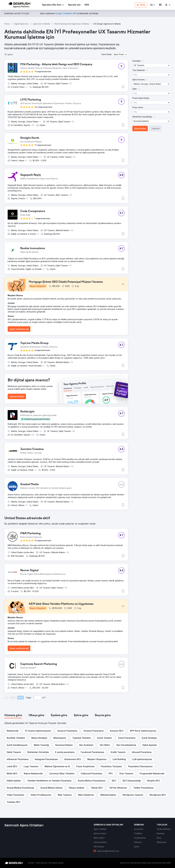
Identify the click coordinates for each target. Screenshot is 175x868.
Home (7, 24)
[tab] (13, 715)
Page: (29, 698)
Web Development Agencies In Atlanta (72, 24)
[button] (153, 5)
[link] (74, 5)
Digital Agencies (21, 24)
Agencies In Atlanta (41, 24)
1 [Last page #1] (45, 698)
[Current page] (37, 698)
